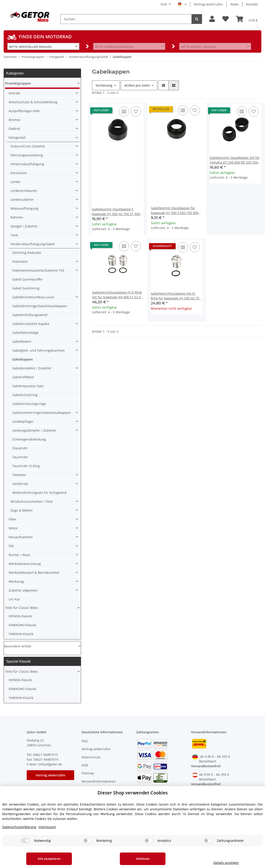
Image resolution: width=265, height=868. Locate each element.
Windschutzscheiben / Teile (32, 501)
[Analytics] (149, 841)
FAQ (85, 741)
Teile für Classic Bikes (22, 608)
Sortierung (104, 85)
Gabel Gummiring (26, 288)
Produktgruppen (18, 83)
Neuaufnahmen (21, 537)
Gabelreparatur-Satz (28, 386)
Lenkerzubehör (22, 200)
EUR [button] (164, 4)
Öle (11, 546)
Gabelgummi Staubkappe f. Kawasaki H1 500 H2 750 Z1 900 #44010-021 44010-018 (116, 212)
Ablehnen (143, 859)
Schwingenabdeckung (29, 439)
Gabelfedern (22, 341)
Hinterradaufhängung (27, 164)
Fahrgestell (17, 138)
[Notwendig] (25, 841)
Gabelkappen (23, 359)
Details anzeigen (226, 863)
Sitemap (88, 773)
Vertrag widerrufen (208, 4)
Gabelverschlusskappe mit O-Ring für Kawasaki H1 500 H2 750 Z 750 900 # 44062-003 (176, 296)
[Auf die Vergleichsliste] (124, 111)
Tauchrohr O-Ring (26, 466)
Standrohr (20, 448)
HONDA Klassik (20, 616)
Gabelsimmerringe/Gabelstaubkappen (42, 413)
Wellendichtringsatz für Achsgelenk (39, 493)
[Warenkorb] (247, 19)
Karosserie (19, 173)
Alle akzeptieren (49, 859)
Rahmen (17, 217)
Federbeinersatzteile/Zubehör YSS (38, 270)
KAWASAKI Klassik (22, 625)
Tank (14, 235)
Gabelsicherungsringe (29, 404)
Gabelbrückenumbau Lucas (33, 297)
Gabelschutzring (25, 395)
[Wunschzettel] (226, 19)
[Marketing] (88, 841)
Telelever (19, 475)
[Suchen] (126, 19)
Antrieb (14, 93)
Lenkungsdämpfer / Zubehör (34, 430)
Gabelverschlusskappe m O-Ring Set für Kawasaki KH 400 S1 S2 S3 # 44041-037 (117, 295)
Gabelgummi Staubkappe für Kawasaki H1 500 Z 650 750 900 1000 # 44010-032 (175, 210)
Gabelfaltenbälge (25, 333)
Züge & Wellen (22, 510)
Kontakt (252, 4)
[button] (212, 19)
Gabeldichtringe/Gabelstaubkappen (40, 306)
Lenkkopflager (23, 421)
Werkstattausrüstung (25, 564)
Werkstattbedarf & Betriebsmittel (34, 573)
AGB (85, 765)
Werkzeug (16, 581)
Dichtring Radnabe (27, 253)
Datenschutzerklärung (19, 827)
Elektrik (14, 129)
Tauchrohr (20, 457)
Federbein (20, 261)
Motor (13, 528)
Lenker (16, 182)
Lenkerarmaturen (24, 191)
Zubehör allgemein (23, 590)
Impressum (47, 827)
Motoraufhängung (24, 208)
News (235, 4)
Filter (13, 519)
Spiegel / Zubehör (24, 226)
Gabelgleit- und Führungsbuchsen (39, 350)
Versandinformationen (99, 781)
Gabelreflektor (23, 377)
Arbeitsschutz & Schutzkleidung (33, 102)
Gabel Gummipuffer (28, 279)
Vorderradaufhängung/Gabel (33, 244)
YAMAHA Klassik (21, 634)
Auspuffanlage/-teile (24, 111)
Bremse (14, 120)
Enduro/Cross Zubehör (28, 146)
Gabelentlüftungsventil (30, 315)
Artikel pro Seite (137, 85)
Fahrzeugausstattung (27, 155)
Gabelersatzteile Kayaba (31, 324)
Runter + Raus (20, 555)
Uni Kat (14, 599)
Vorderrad (20, 484)
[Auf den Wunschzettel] (136, 111)
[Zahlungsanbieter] (208, 841)
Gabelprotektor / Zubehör (32, 368)
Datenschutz (91, 757)
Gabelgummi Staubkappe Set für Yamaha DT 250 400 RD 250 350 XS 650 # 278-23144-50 (235, 160)
